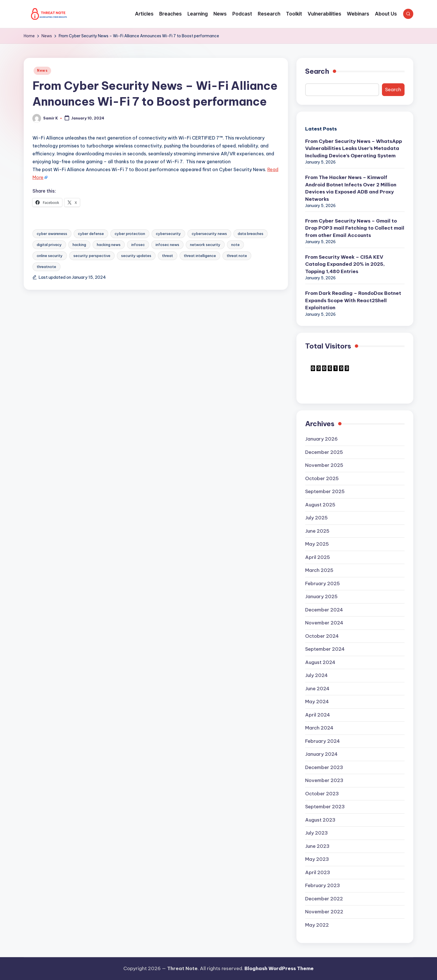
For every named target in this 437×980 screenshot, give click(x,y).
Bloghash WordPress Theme (279, 968)
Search (317, 71)
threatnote (46, 267)
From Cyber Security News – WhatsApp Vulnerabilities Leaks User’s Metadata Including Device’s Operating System (354, 148)
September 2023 (325, 807)
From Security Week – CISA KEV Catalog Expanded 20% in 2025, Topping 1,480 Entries (345, 264)
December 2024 (324, 610)
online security (50, 256)
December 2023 (324, 767)
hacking (79, 245)
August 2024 (320, 662)
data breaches (251, 234)
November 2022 (324, 912)
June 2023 (317, 846)
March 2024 (319, 728)
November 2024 (324, 623)
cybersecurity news (209, 234)
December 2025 (324, 452)
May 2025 (317, 544)
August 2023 (320, 820)
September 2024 (325, 649)
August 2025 (320, 505)
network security (205, 245)
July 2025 (316, 518)
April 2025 (318, 557)
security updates (136, 256)
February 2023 (323, 885)
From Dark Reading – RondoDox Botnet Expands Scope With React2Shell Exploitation (353, 300)
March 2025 (319, 570)
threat (168, 256)
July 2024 (316, 675)
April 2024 (318, 715)
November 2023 (324, 780)
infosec (138, 245)
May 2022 (317, 925)
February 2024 (323, 741)
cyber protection (130, 234)
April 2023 (318, 872)
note (235, 245)
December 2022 (324, 899)
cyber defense (91, 234)
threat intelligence (200, 256)
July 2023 (316, 833)
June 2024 (317, 689)
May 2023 (317, 859)
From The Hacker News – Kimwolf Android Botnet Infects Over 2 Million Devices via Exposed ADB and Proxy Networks (351, 188)
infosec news (167, 245)
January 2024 (321, 754)
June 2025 (317, 531)
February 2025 (323, 583)
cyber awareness (52, 234)
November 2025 (324, 465)
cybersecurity (168, 234)
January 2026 (321, 439)
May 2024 (317, 702)
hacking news (109, 245)
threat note (237, 256)
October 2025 (322, 478)
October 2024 (322, 636)
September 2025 (325, 491)
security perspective (92, 256)
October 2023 (322, 794)
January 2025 (321, 596)
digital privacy (49, 245)
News (42, 70)
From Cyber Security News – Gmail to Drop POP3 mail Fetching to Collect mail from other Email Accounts (355, 228)
